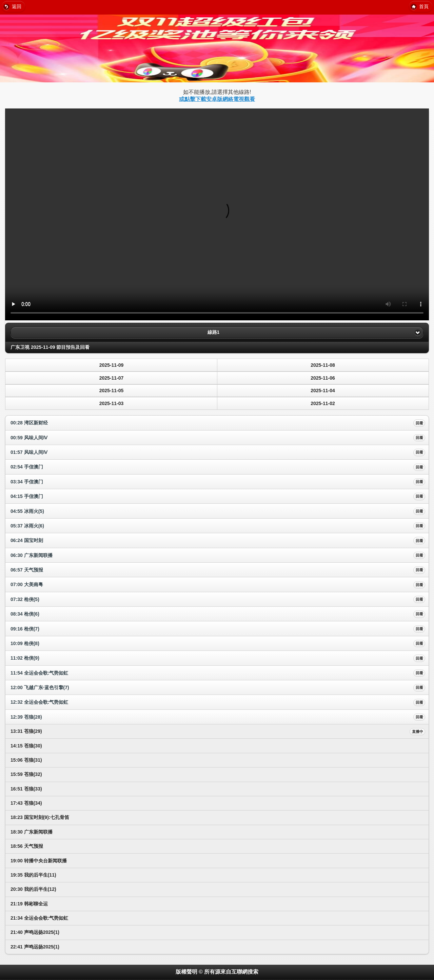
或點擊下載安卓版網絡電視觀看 (217, 99)
